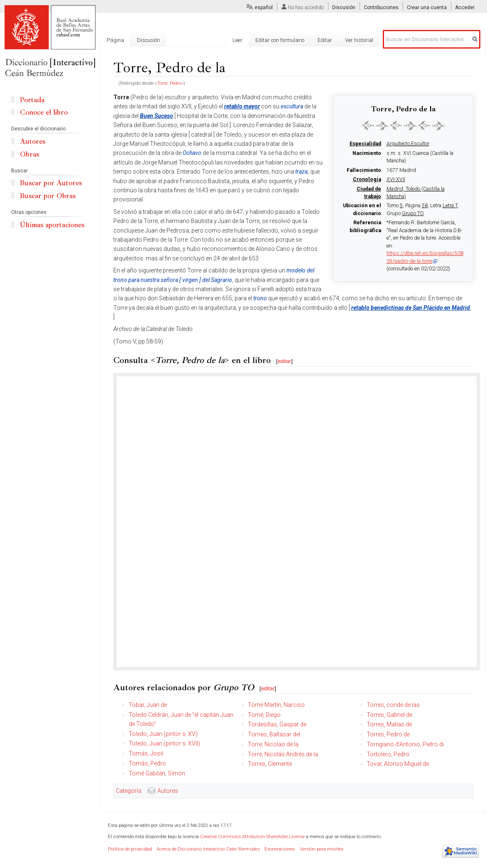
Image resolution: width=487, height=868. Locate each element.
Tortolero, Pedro (388, 754)
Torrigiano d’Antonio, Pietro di (405, 744)
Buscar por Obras (48, 196)
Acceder (465, 7)
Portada (32, 100)
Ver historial (359, 40)
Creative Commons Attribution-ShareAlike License (252, 837)
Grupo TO (413, 213)
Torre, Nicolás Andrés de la (283, 754)
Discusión (344, 7)
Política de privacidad (130, 849)
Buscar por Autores (51, 183)
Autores (168, 791)
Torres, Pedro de (388, 734)
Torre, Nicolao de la (273, 744)
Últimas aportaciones (52, 225)
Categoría (128, 791)
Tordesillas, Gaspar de (277, 724)
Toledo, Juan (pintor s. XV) (163, 734)
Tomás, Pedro (147, 763)
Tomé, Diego (264, 715)
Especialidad (365, 144)
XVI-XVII (396, 179)
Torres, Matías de (389, 724)
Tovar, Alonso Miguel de (398, 764)
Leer (237, 40)
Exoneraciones (280, 849)
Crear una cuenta (427, 7)
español (264, 7)
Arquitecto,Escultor (408, 144)
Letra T (450, 206)
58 (425, 206)
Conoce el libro (44, 112)
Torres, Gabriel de (389, 715)
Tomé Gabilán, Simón (157, 773)
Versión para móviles (322, 849)
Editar (325, 40)
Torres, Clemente (270, 764)
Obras (29, 154)
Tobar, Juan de (148, 705)
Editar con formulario (280, 40)
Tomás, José (146, 753)
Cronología (367, 179)
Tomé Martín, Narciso (276, 705)
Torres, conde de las (393, 705)
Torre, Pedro (169, 83)
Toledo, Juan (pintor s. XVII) (164, 743)
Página (115, 40)
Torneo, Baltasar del (274, 734)
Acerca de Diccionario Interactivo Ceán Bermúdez (208, 849)
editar (285, 361)
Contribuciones (381, 7)
